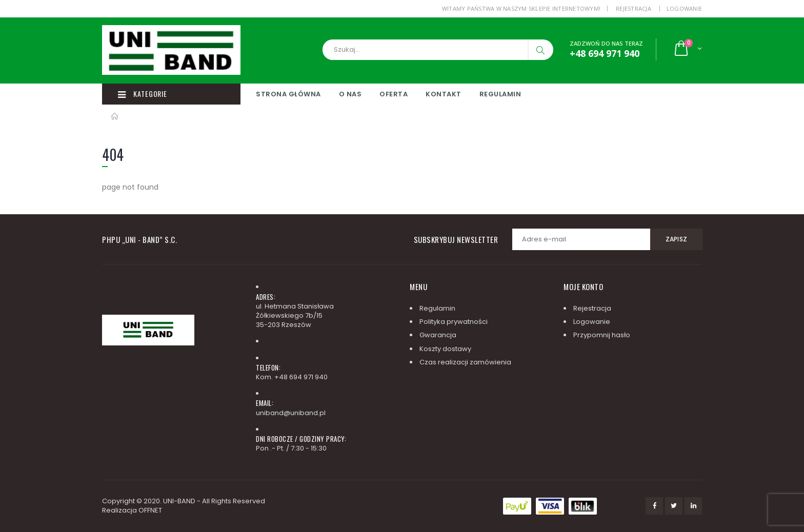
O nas (350, 94)
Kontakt (444, 94)
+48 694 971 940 (301, 377)
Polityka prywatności (454, 322)
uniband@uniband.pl (291, 413)
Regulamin (500, 94)
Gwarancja (438, 335)
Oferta (394, 94)
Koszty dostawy (445, 349)
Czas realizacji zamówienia (465, 362)
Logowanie (684, 8)
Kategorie (142, 94)
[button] (687, 49)
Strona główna (288, 94)
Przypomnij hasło (602, 335)
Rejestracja (634, 8)
